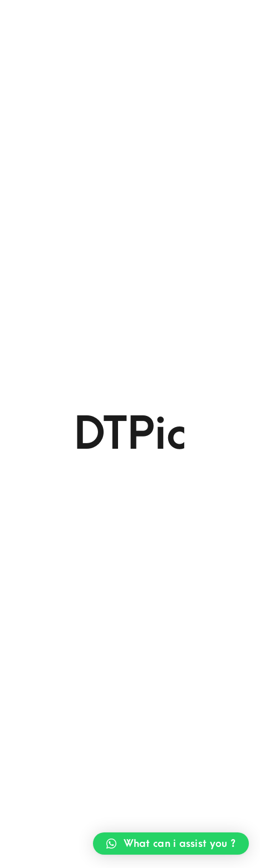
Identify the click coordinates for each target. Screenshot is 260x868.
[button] (171, 844)
